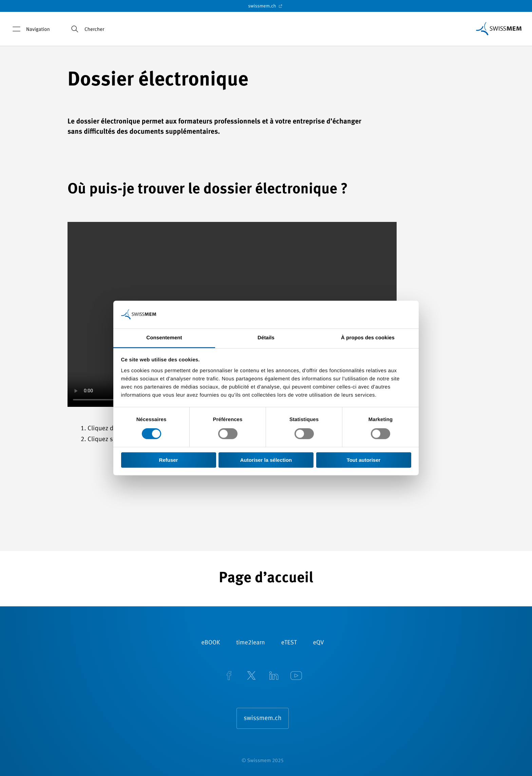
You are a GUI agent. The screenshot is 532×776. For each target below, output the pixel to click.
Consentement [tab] (164, 338)
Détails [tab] (266, 338)
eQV (319, 643)
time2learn (250, 643)
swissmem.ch (266, 6)
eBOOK (211, 643)
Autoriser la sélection (266, 460)
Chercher (86, 29)
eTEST (289, 643)
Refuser (169, 460)
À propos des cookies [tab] (368, 338)
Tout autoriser (364, 460)
